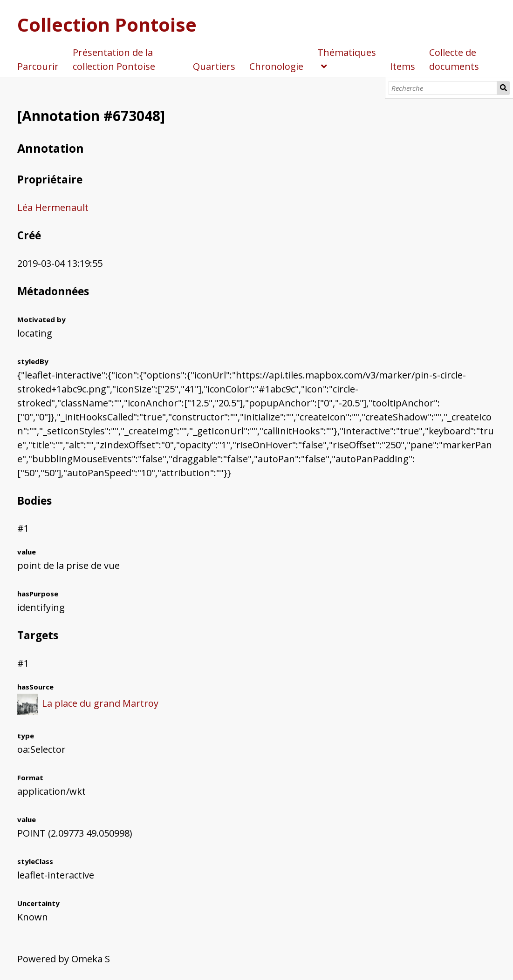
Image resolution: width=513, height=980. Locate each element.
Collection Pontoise (107, 24)
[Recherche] (443, 88)
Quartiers (214, 66)
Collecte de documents (454, 59)
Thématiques (347, 52)
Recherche (503, 88)
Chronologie (276, 66)
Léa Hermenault (53, 207)
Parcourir (38, 66)
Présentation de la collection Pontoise (114, 59)
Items (403, 66)
